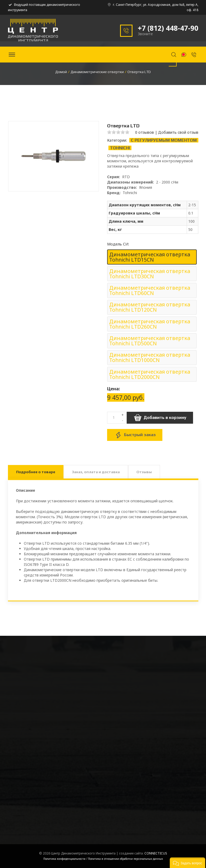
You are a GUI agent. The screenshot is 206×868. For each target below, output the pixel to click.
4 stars (123, 132)
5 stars (127, 132)
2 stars (114, 132)
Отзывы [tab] (144, 472)
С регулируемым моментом (164, 140)
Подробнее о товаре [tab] (36, 472)
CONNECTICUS (156, 853)
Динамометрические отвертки (97, 72)
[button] (187, 863)
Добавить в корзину (160, 418)
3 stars (118, 132)
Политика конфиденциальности (64, 859)
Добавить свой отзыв (178, 132)
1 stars (109, 132)
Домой (61, 72)
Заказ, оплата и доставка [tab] (96, 472)
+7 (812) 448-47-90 (168, 28)
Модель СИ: (118, 244)
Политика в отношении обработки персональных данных (125, 859)
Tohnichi (120, 148)
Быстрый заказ (135, 435)
